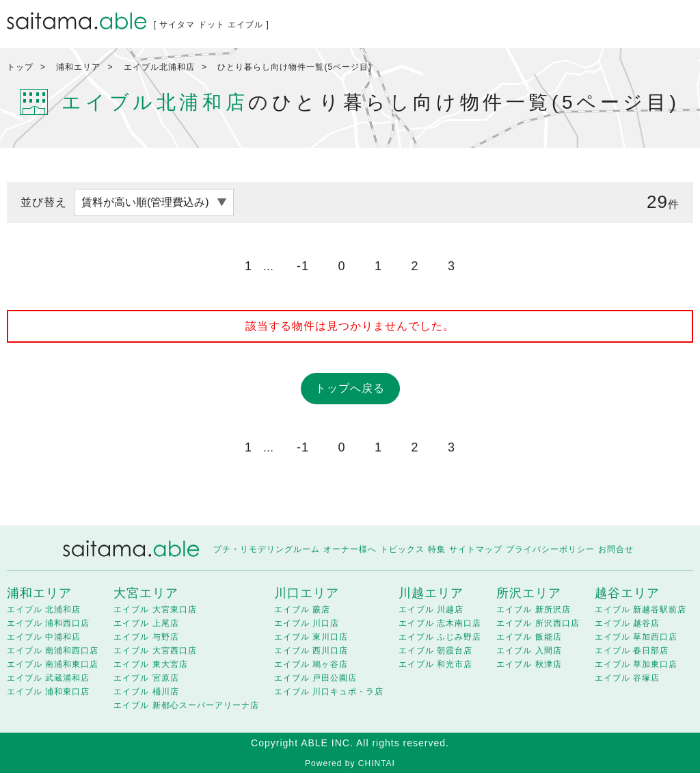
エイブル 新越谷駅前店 (641, 610)
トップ (20, 67)
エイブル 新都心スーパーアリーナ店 (186, 705)
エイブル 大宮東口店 (155, 610)
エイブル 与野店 (146, 637)
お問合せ (616, 549)
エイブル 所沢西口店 (538, 623)
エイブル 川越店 (431, 610)
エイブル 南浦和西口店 (53, 651)
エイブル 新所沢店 (533, 610)
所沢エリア (529, 593)
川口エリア (307, 593)
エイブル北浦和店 (159, 67)
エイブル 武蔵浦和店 (48, 678)
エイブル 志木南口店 (440, 623)
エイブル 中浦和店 (44, 637)
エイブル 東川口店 (311, 637)
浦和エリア (78, 67)
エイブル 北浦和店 (44, 610)
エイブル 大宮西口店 (155, 651)
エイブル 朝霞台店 (435, 651)
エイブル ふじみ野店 (440, 637)
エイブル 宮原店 (146, 678)
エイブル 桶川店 (146, 692)
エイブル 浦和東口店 (48, 692)
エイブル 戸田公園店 (315, 678)
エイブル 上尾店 (146, 623)
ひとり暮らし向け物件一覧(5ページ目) (295, 67)
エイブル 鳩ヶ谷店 (311, 664)
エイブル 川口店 (307, 623)
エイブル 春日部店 (632, 651)
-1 (303, 266)
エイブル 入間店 (529, 651)
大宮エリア (146, 593)
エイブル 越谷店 (627, 623)
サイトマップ (476, 549)
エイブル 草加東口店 (636, 664)
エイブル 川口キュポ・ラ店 (329, 692)
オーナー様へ (350, 549)
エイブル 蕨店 (302, 610)
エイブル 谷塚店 (627, 678)
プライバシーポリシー (550, 549)
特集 (437, 549)
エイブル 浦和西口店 (48, 623)
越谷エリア (627, 593)
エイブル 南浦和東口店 (53, 664)
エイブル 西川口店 (311, 651)
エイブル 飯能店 (529, 637)
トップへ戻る (350, 388)
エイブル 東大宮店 (150, 664)
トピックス (402, 549)
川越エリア (431, 593)
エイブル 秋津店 (529, 664)
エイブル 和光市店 (435, 664)
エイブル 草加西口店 (636, 637)
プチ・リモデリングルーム (267, 549)
